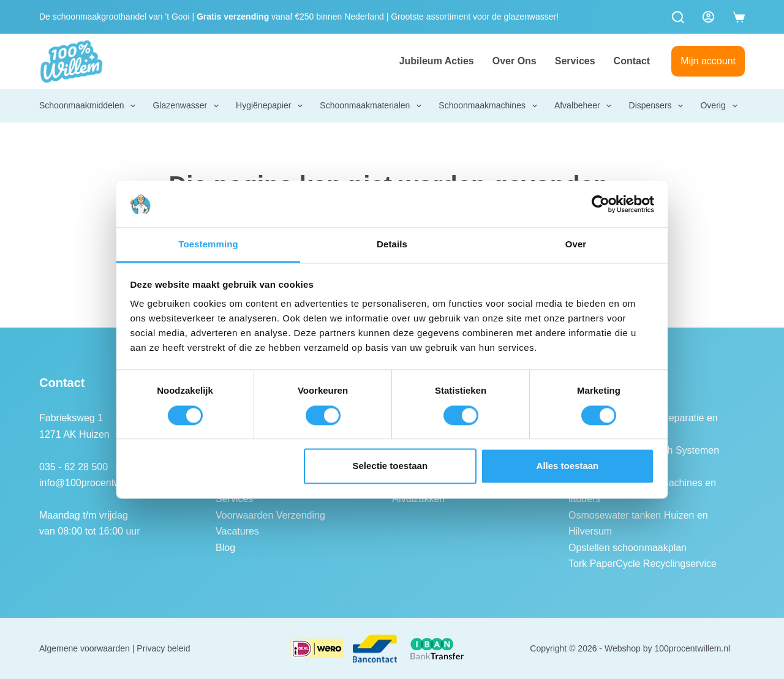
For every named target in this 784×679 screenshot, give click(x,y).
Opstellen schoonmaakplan (628, 548)
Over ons (514, 61)
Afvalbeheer (584, 106)
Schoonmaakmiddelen (88, 106)
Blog (225, 548)
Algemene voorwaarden (85, 648)
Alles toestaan (568, 466)
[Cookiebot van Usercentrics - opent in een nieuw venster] (601, 204)
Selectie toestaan (390, 466)
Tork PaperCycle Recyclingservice (643, 564)
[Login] (708, 17)
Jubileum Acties (437, 61)
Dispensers (657, 106)
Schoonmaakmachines (488, 106)
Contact (632, 61)
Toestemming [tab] (208, 245)
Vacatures (237, 531)
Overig (719, 106)
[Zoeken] (678, 17)
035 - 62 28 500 (73, 467)
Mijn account (708, 61)
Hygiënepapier (270, 106)
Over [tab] (576, 245)
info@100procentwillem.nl (95, 483)
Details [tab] (392, 245)
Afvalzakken (418, 499)
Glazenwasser (186, 106)
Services (575, 61)
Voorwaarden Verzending (270, 515)
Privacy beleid (163, 648)
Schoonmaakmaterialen (371, 106)
